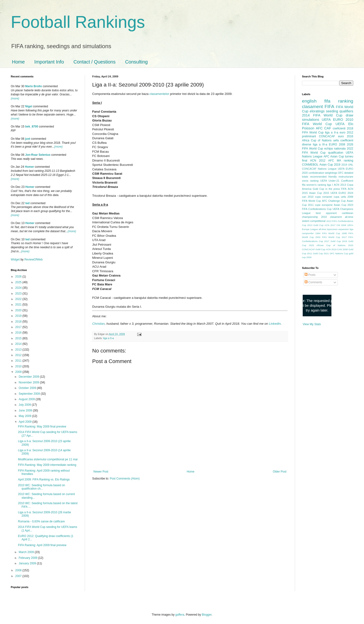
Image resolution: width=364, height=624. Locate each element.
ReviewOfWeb (34, 260)
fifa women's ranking (314, 185)
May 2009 (25, 416)
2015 (19, 338)
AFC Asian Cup (334, 156)
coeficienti (339, 128)
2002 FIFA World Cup (328, 237)
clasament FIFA (318, 107)
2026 (19, 277)
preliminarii (309, 136)
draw (350, 115)
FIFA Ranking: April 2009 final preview (42, 545)
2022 (19, 299)
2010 (19, 366)
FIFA (344, 189)
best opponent (326, 213)
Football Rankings (78, 22)
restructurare (346, 177)
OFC (341, 173)
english (309, 101)
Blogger (207, 615)
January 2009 (28, 563)
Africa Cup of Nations (317, 140)
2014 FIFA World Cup (322, 115)
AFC (319, 128)
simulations (311, 120)
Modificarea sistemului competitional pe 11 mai (48, 459)
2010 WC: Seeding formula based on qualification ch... (42, 487)
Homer (29, 167)
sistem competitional (314, 221)
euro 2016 (346, 136)
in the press (333, 189)
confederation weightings (323, 173)
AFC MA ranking (341, 161)
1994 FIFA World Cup (328, 233)
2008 (19, 570)
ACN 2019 (331, 249)
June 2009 (26, 410)
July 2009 (25, 405)
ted (28, 203)
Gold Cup (318, 189)
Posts (310, 275)
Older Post (280, 472)
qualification (336, 153)
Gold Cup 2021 (321, 253)
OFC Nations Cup (339, 253)
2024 (19, 288)
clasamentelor (159, 94)
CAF (328, 128)
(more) (15, 98)
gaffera (180, 615)
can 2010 (308, 197)
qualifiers (346, 111)
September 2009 (30, 394)
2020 (19, 310)
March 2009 (27, 552)
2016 (19, 333)
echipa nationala (335, 149)
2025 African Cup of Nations (327, 245)
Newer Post (101, 472)
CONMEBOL (310, 165)
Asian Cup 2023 (344, 205)
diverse (307, 144)
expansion (344, 229)
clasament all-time (342, 217)
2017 (19, 327)
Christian (98, 324)
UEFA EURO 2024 (342, 193)
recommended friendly (324, 177)
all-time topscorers (328, 229)
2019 (19, 316)
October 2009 (28, 388)
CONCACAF (327, 136)
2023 (19, 294)
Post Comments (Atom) (125, 479)
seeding (332, 111)
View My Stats (312, 324)
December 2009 (29, 377)
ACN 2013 (340, 185)
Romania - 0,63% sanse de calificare (41, 521)
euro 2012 (346, 133)
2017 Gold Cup (333, 241)
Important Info (49, 62)
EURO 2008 (337, 144)
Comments (313, 282)
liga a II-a (108, 338)
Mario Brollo (34, 86)
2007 (19, 576)
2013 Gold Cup (315, 225)
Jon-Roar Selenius (38, 155)
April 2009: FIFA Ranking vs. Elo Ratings (44, 480)
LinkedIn (275, 324)
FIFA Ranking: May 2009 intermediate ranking (47, 465)
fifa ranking (339, 101)
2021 (19, 305)
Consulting (136, 62)
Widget (16, 260)
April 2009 (26, 422)
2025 (19, 282)
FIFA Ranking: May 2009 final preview (42, 427)
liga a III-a (320, 144)
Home (18, 62)
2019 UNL (347, 165)
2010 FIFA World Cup (328, 122)
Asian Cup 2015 (319, 193)
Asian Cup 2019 (330, 165)
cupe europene (324, 205)
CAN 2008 (342, 249)
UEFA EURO (333, 120)
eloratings (317, 111)
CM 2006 (341, 225)
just (28, 139)
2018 (19, 322)
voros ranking (310, 181)
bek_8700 (32, 127)
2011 (19, 361)
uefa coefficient (343, 140)
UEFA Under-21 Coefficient (337, 181)
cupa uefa (340, 197)
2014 (19, 344)
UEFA (340, 124)
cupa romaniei (324, 197)
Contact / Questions (95, 62)
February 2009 (28, 558)
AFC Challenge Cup (334, 201)
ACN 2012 (318, 161)
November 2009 (29, 382)
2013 (19, 350)
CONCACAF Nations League (319, 169)
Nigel (29, 106)
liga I (330, 185)
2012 (19, 355)
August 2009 (27, 399)
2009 (19, 372)
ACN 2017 (330, 225)
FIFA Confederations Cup (317, 209)
